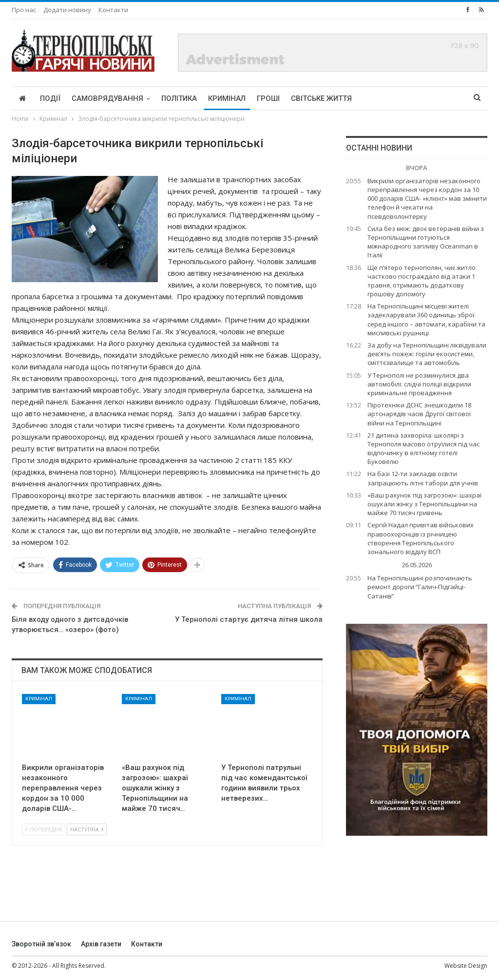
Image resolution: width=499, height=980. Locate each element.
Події (50, 98)
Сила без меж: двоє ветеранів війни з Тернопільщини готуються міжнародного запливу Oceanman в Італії (426, 242)
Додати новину (67, 10)
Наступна (87, 829)
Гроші (268, 98)
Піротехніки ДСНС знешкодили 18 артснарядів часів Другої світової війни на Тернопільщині (419, 414)
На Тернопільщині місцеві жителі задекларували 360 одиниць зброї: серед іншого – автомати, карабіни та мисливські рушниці (426, 319)
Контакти (113, 10)
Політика (179, 98)
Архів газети (101, 944)
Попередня (44, 829)
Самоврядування (107, 98)
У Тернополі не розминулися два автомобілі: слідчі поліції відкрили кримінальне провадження (419, 384)
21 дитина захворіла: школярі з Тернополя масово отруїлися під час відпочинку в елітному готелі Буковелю (423, 449)
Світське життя (321, 98)
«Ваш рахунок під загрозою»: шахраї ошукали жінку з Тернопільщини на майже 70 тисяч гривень (424, 504)
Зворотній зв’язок (41, 944)
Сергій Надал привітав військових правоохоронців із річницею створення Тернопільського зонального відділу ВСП (421, 538)
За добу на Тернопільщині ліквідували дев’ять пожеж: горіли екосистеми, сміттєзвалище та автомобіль (427, 354)
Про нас (24, 10)
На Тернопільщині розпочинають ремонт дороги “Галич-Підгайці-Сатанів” (420, 587)
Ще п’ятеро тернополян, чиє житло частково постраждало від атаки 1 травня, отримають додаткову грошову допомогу (422, 281)
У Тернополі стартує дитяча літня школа (249, 619)
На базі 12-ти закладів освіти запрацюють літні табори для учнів (423, 478)
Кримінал (227, 98)
